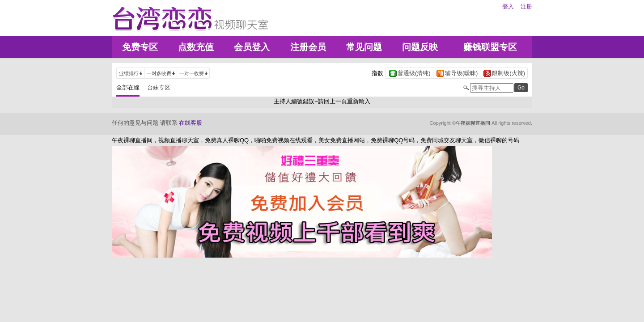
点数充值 (196, 47)
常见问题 (364, 47)
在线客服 (191, 123)
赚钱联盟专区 (490, 47)
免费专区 (140, 47)
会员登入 (252, 47)
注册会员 (308, 47)
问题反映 (420, 47)
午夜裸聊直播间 (473, 123)
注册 (526, 6)
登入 (508, 6)
